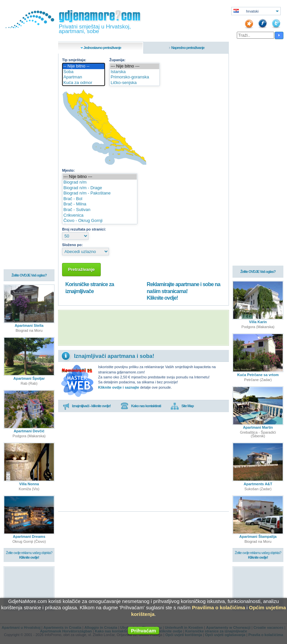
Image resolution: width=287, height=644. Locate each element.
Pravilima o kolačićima (218, 607)
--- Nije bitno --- (135, 66)
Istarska (135, 72)
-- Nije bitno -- (84, 66)
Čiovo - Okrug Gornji (100, 221)
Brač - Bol (100, 199)
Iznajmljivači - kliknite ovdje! (87, 406)
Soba (84, 72)
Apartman (84, 77)
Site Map (182, 406)
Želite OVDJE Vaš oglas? (29, 276)
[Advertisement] (143, 328)
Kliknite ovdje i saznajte (119, 387)
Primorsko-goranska (135, 77)
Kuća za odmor (84, 83)
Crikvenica (100, 215)
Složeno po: (72, 245)
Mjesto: (69, 170)
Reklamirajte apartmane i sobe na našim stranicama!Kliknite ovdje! (183, 291)
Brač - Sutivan (100, 210)
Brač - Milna (100, 204)
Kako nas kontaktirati (141, 406)
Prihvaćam (144, 631)
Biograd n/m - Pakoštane (100, 193)
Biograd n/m (100, 182)
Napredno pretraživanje (188, 48)
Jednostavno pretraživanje (102, 48)
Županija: (117, 60)
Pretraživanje (81, 269)
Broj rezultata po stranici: (84, 229)
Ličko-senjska (135, 83)
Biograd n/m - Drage (100, 188)
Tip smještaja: (74, 60)
